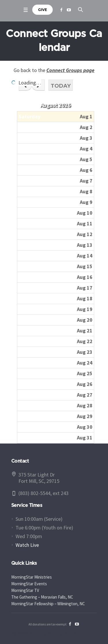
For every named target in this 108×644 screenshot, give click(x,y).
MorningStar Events (29, 584)
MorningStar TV (25, 590)
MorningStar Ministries (32, 577)
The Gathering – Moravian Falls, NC (42, 597)
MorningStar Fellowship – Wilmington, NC (48, 604)
